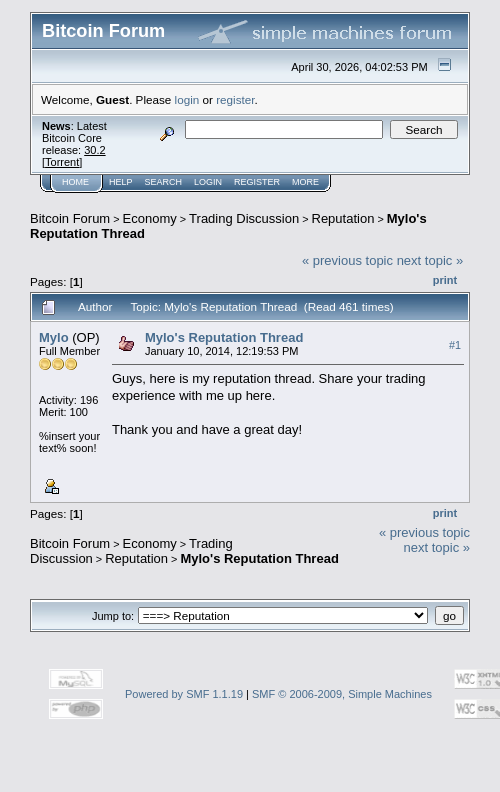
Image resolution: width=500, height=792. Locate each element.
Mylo (54, 337)
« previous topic (347, 260)
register (235, 99)
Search (164, 182)
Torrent (62, 162)
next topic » (430, 260)
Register (257, 182)
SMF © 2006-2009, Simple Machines (342, 694)
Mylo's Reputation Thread (224, 337)
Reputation (343, 218)
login (187, 99)
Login (208, 182)
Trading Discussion (244, 218)
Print (445, 280)
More (305, 182)
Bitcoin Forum (70, 218)
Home (75, 182)
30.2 (94, 150)
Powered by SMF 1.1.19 (184, 694)
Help (121, 182)
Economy (150, 218)
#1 (455, 345)
